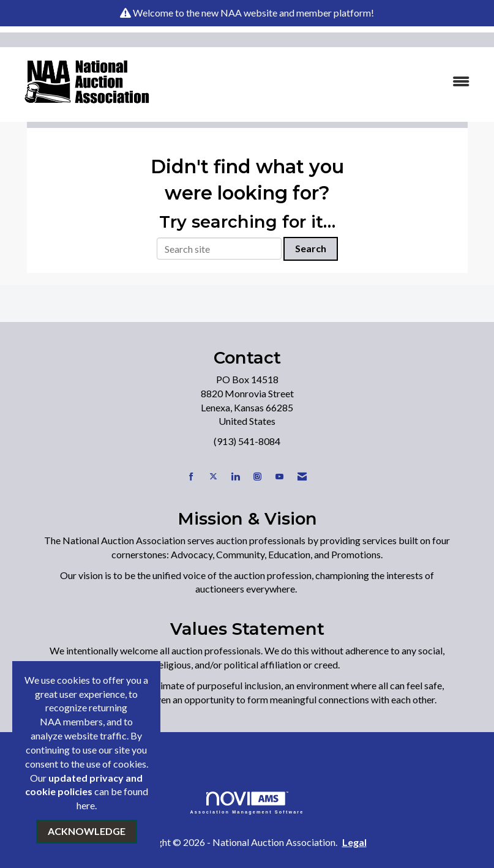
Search (311, 248)
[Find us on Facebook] (191, 477)
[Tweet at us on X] (213, 477)
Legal (354, 842)
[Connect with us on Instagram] (257, 477)
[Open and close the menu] (324, 82)
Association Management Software (247, 803)
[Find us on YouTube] (279, 477)
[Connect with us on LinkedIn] (235, 477)
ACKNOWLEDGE (87, 831)
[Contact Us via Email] (302, 477)
